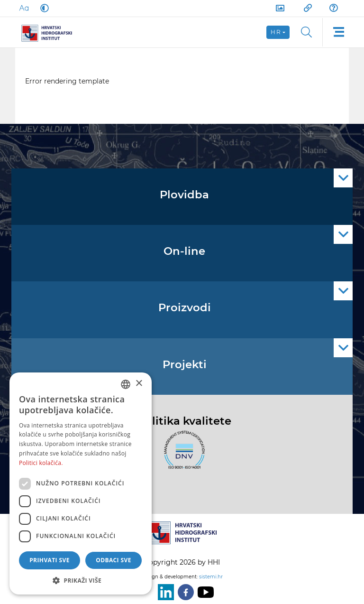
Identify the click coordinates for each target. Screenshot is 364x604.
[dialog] (81, 483)
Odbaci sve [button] (114, 560)
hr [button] (276, 32)
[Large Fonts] (24, 8)
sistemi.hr (211, 577)
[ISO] (182, 455)
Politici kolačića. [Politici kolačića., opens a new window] (41, 463)
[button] (81, 580)
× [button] (139, 384)
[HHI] (50, 32)
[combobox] (126, 384)
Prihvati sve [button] (50, 560)
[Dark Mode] (43, 8)
